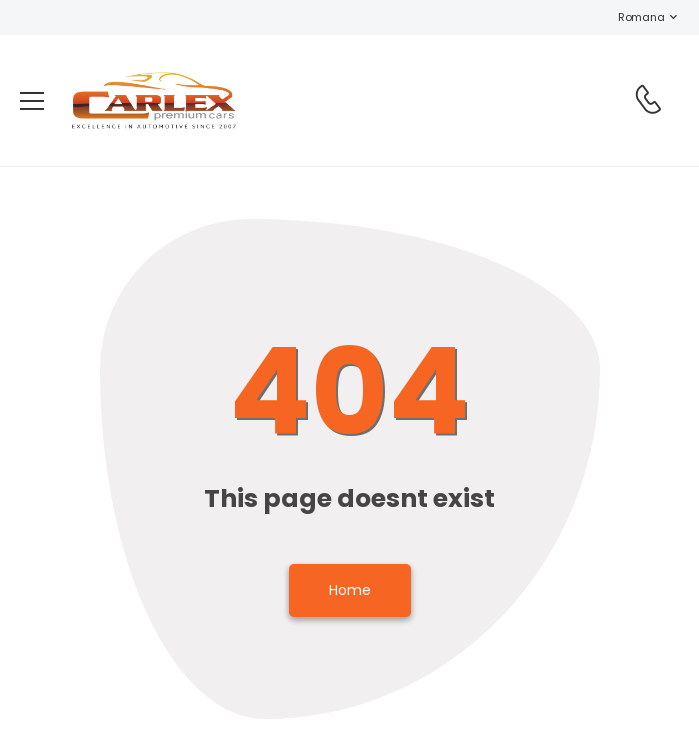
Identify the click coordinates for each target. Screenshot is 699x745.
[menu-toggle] (32, 101)
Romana (631, 17)
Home (350, 590)
